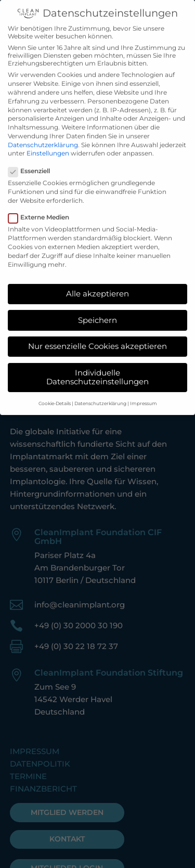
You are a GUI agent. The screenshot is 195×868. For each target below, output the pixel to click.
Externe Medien (43, 207)
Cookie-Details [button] (55, 393)
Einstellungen (48, 143)
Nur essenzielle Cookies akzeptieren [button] (97, 336)
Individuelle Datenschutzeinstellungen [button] (97, 367)
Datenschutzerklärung (43, 134)
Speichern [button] (97, 310)
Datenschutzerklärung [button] (100, 393)
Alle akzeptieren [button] (97, 284)
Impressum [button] (144, 393)
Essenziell (33, 161)
